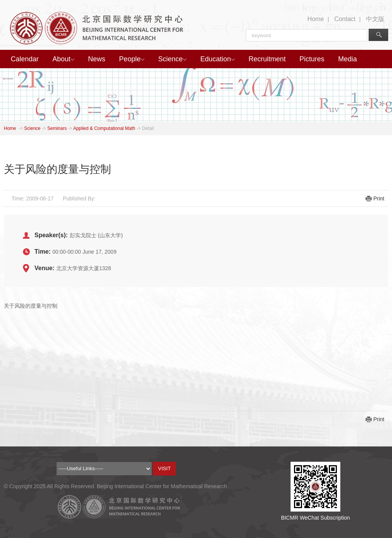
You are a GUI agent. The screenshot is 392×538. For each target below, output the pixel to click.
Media (347, 59)
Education (217, 59)
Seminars (57, 128)
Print (379, 198)
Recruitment (267, 59)
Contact (345, 19)
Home (316, 19)
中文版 (375, 19)
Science (172, 59)
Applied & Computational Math (104, 128)
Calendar (25, 59)
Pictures (312, 59)
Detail (148, 128)
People (132, 59)
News (97, 59)
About (63, 59)
